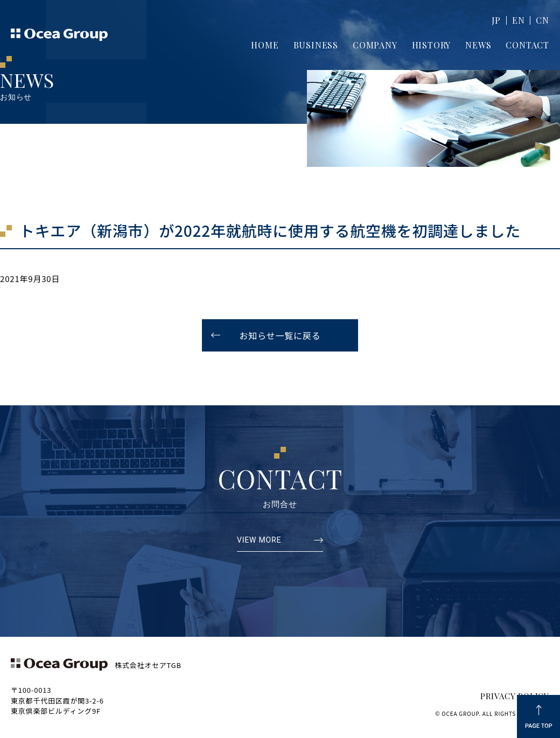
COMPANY (375, 45)
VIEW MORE (259, 540)
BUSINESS (316, 45)
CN (542, 20)
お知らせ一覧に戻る (280, 335)
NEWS (478, 45)
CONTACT (527, 45)
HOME (265, 45)
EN (519, 20)
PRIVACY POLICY (515, 696)
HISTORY (432, 45)
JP (496, 20)
